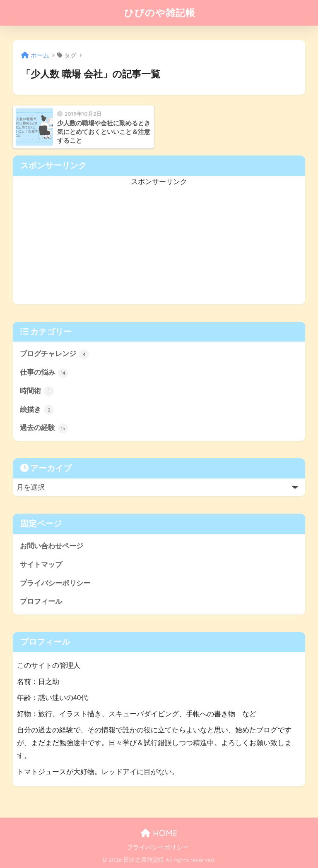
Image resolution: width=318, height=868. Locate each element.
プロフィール (41, 601)
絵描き (37, 410)
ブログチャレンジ (55, 354)
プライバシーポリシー (55, 583)
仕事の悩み (44, 373)
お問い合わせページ (52, 546)
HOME (159, 833)
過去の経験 (44, 428)
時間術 (37, 391)
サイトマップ (41, 565)
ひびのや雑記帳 (160, 13)
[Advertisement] (159, 246)
